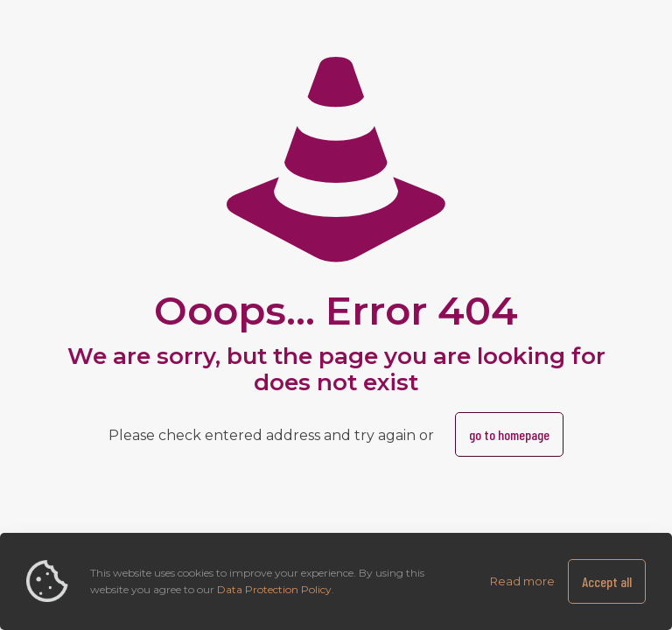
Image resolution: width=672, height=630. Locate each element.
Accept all (607, 581)
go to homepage (509, 434)
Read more (522, 581)
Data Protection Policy (274, 589)
